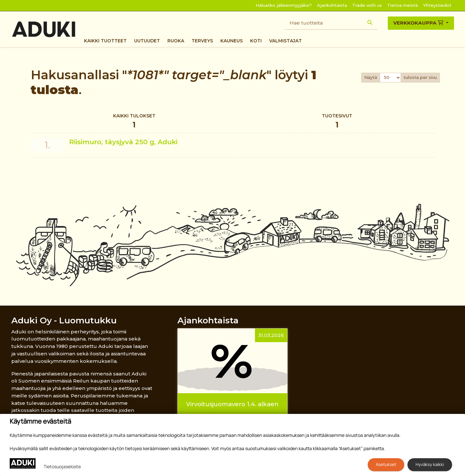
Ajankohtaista (332, 5)
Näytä (371, 77)
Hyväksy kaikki (430, 464)
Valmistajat (285, 41)
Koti (256, 41)
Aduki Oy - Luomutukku (64, 320)
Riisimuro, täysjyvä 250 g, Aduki (123, 142)
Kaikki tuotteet (105, 41)
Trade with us (367, 5)
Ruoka (176, 41)
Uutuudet (147, 41)
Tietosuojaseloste (62, 466)
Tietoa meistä (402, 5)
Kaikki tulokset (134, 122)
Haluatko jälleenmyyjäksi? (284, 5)
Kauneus (232, 41)
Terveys (202, 41)
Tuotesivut (337, 122)
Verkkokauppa (419, 23)
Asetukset (386, 464)
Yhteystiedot (437, 5)
